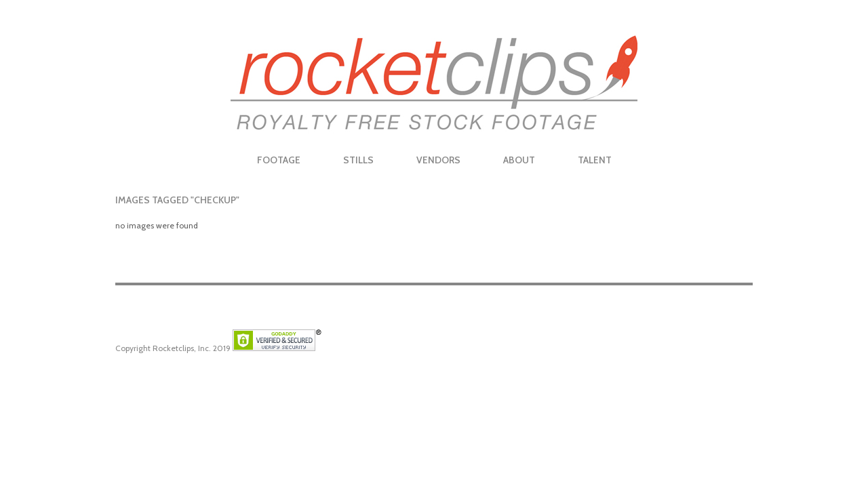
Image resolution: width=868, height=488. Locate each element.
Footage (279, 160)
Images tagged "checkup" (177, 200)
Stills (358, 160)
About (519, 160)
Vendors (438, 160)
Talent (595, 160)
